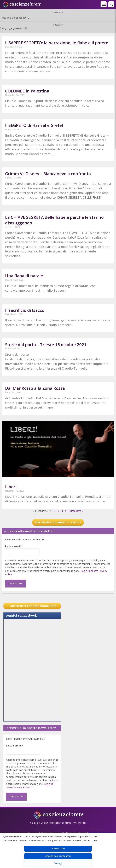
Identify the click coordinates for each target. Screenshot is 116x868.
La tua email (14, 546)
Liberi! (11, 487)
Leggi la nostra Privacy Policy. (29, 784)
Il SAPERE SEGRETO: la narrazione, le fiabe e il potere (57, 43)
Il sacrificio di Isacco (25, 310)
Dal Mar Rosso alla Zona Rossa (35, 388)
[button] (111, 4)
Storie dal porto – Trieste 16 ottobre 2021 (46, 345)
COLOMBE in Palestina (27, 91)
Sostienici (67, 821)
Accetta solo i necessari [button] (58, 856)
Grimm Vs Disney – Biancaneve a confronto (48, 174)
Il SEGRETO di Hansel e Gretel (34, 125)
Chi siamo (35, 821)
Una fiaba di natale (24, 276)
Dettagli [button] (58, 863)
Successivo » (76, 511)
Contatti (45, 821)
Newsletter (55, 821)
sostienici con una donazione (58, 522)
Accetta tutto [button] (58, 849)
